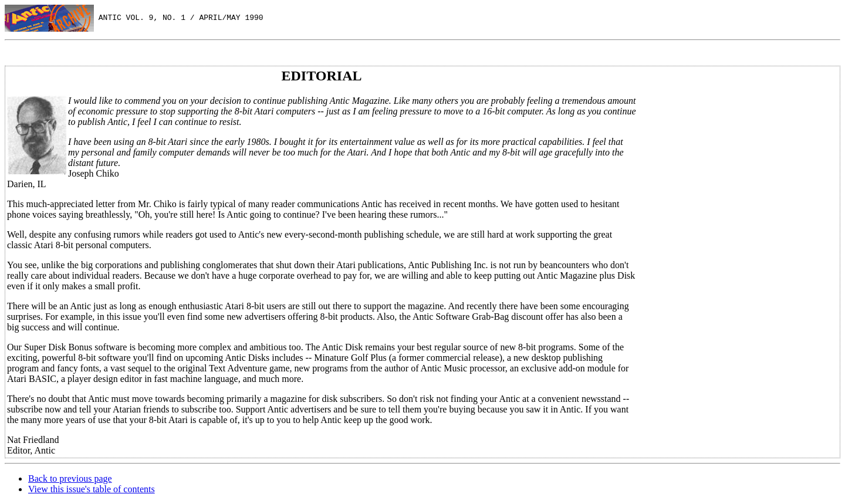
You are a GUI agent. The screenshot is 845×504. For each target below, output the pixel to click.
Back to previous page (70, 478)
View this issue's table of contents (92, 489)
